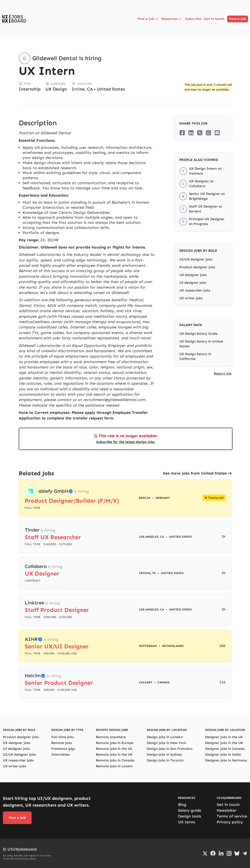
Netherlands (173, 646)
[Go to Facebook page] (213, 853)
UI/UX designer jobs (196, 259)
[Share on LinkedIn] (191, 133)
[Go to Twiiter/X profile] (205, 853)
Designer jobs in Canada (225, 749)
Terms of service (232, 816)
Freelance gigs (63, 749)
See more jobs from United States (195, 473)
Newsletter (227, 810)
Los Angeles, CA (151, 537)
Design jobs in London (165, 737)
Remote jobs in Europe (115, 743)
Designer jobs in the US (224, 737)
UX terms (187, 822)
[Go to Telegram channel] (245, 853)
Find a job (148, 19)
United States (111, 89)
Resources (172, 19)
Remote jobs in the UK (114, 755)
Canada (164, 682)
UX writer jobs (191, 298)
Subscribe (193, 19)
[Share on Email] (217, 133)
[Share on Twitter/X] (200, 133)
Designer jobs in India (223, 755)
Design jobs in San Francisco (170, 749)
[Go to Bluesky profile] (237, 853)
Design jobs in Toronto (165, 760)
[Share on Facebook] (182, 133)
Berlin (145, 498)
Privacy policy (230, 822)
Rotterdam (148, 646)
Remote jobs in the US (114, 749)
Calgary (146, 682)
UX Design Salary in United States (201, 344)
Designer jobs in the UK (224, 743)
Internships (60, 755)
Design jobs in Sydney (164, 755)
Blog (182, 805)
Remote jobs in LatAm (114, 766)
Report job (223, 373)
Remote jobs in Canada (115, 760)
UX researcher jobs (195, 290)
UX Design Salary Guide (198, 334)
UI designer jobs (193, 283)
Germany (163, 498)
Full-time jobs (63, 737)
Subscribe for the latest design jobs (125, 442)
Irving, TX (147, 573)
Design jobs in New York (167, 743)
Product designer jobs (197, 267)
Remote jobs (62, 743)
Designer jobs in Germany (226, 760)
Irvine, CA (82, 89)
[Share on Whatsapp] (208, 133)
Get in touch (214, 19)
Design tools (190, 816)
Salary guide (190, 810)
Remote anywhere (111, 737)
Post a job (238, 19)
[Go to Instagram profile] (229, 853)
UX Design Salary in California (195, 356)
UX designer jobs (193, 275)
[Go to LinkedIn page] (221, 853)
